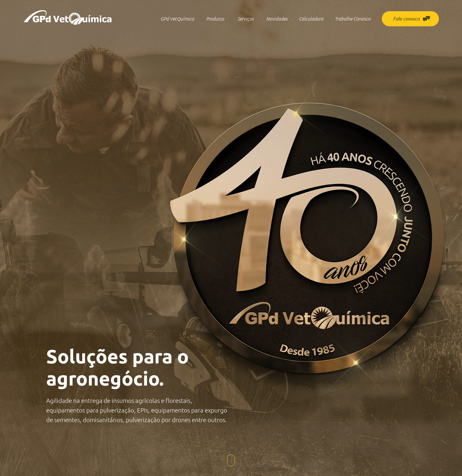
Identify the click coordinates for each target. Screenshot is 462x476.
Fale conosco (411, 19)
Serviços (246, 19)
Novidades (277, 19)
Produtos (215, 19)
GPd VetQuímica (177, 19)
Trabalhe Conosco (353, 19)
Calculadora (311, 19)
